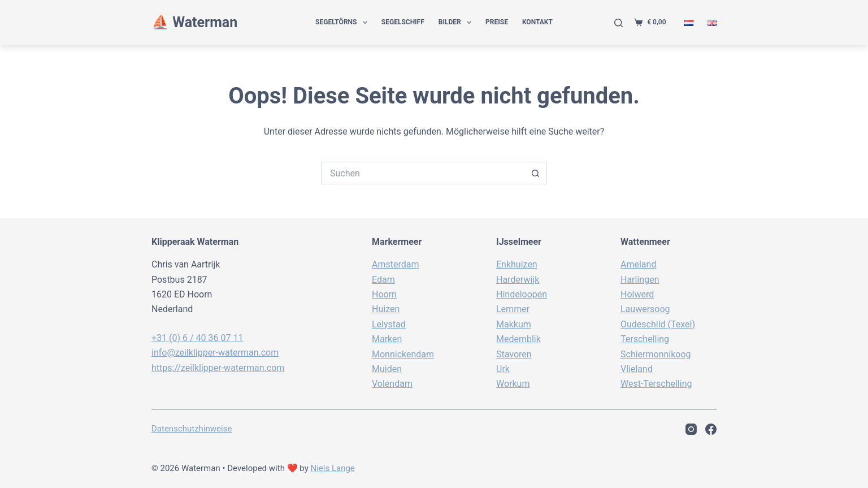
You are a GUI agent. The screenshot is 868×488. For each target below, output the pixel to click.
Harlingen (640, 280)
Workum (513, 384)
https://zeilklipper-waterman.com (218, 368)
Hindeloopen (522, 294)
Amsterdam (395, 264)
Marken (387, 339)
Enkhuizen (517, 264)
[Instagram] (691, 429)
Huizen (386, 309)
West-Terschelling (656, 384)
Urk (503, 369)
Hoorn (384, 294)
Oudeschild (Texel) (658, 324)
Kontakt (537, 22)
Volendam (392, 384)
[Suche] (619, 23)
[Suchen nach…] (423, 173)
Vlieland (637, 369)
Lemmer (513, 309)
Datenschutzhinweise (192, 429)
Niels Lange (333, 468)
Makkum (514, 324)
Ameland (638, 264)
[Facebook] (711, 429)
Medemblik (518, 339)
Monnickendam (403, 354)
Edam (383, 280)
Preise (497, 22)
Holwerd (637, 294)
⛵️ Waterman (194, 22)
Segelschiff (403, 22)
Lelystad (389, 324)
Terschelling (645, 339)
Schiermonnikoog (656, 354)
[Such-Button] (536, 173)
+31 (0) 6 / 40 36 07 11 (197, 338)
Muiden (387, 369)
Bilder (457, 23)
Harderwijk (518, 280)
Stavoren (514, 354)
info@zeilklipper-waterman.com (215, 353)
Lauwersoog (645, 309)
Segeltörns (344, 23)
